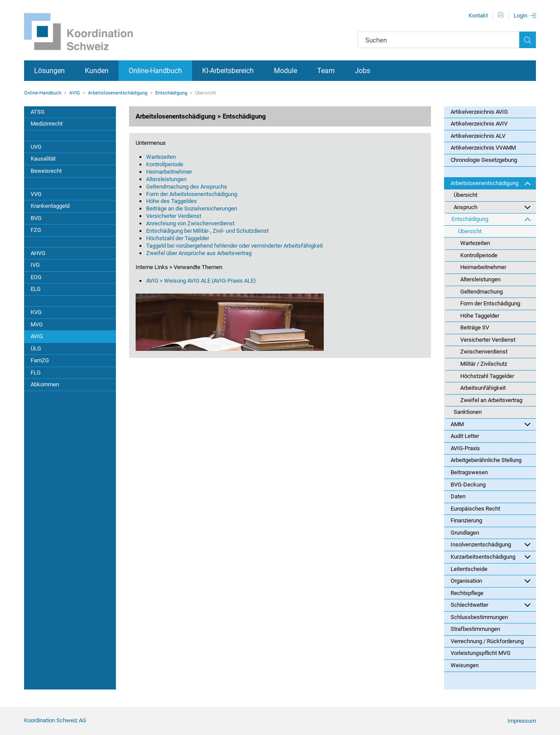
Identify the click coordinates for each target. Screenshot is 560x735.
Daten (458, 496)
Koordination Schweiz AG (55, 720)
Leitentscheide (469, 569)
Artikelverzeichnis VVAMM (483, 148)
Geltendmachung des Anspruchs (187, 187)
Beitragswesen (469, 472)
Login (520, 16)
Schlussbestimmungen (479, 617)
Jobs (362, 71)
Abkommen (45, 384)
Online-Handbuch (155, 71)
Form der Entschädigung (490, 303)
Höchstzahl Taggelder (487, 376)
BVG (36, 218)
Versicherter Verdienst (174, 216)
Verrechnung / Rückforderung (487, 641)
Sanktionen (468, 412)
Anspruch (492, 207)
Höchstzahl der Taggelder (178, 238)
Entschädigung (171, 93)
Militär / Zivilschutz (484, 364)
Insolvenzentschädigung (491, 544)
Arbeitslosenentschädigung (118, 93)
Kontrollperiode (165, 164)
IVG (35, 265)
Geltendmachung (481, 292)
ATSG (38, 112)
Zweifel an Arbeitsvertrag (491, 400)
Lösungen (49, 71)
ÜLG (36, 348)
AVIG (75, 93)
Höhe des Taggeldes (171, 201)
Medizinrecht (47, 124)
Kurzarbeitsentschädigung (491, 556)
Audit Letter (465, 436)
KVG (36, 312)
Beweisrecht (46, 171)
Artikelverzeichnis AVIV (479, 124)
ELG (36, 289)
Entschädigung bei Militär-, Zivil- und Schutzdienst (207, 231)
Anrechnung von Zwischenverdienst (190, 223)
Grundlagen (465, 533)
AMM (491, 424)
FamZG (40, 360)
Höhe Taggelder (480, 316)
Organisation (491, 581)
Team (326, 71)
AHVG (38, 253)
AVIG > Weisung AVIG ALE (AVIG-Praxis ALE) (201, 281)
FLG (36, 373)
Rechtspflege (467, 593)
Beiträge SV (475, 327)
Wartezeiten (161, 157)
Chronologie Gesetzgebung (484, 160)
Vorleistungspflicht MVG (481, 653)
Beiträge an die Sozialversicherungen (192, 208)
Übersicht (465, 195)
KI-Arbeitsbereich (228, 71)
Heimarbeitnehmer (169, 172)
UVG (36, 147)
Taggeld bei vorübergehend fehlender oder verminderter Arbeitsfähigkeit (234, 246)
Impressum (522, 721)
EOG (36, 277)
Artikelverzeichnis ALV (478, 136)
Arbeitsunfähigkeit (483, 388)
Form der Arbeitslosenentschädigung (192, 194)
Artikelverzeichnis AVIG (479, 112)
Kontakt (478, 16)
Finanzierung (466, 520)
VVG (36, 194)
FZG (36, 230)
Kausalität (43, 159)
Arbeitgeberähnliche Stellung (486, 460)
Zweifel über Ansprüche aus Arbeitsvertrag (199, 253)
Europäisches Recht (475, 509)
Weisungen (465, 665)
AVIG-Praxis (465, 448)
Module (285, 71)
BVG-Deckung (468, 485)
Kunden (97, 71)
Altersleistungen (166, 179)
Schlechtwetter (491, 605)
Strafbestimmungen (475, 629)
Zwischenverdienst (484, 352)
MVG (37, 324)
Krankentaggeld (50, 206)
